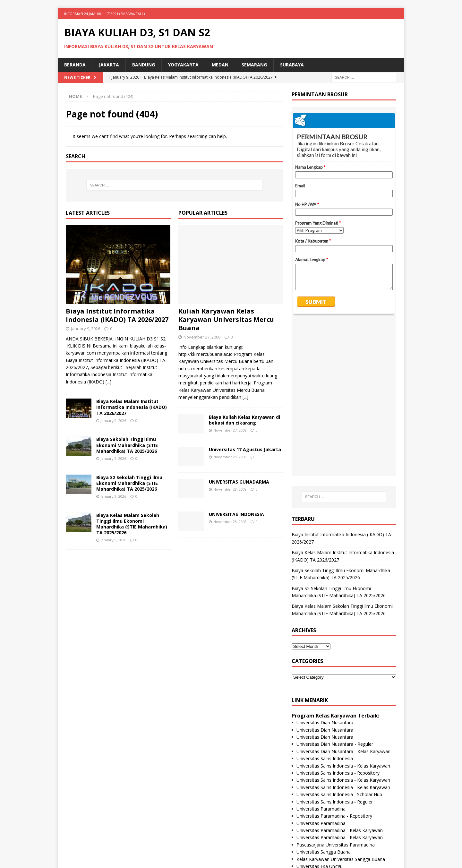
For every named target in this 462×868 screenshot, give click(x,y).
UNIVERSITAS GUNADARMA (239, 482)
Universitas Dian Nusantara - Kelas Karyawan (343, 598)
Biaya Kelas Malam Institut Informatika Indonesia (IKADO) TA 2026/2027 (132, 407)
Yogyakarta (183, 65)
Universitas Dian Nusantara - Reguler (335, 590)
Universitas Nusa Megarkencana (330, 806)
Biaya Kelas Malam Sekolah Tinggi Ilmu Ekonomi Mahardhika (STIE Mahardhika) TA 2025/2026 (132, 524)
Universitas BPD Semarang (325, 741)
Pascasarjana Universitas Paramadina (336, 691)
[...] (108, 382)
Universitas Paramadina (321, 655)
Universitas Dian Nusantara (325, 569)
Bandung (144, 65)
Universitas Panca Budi (320, 791)
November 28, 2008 (230, 457)
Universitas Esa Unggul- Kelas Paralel (335, 734)
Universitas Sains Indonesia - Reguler (335, 648)
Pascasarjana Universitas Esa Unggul (335, 720)
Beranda (75, 65)
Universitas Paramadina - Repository (334, 662)
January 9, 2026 (86, 329)
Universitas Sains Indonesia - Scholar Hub (339, 641)
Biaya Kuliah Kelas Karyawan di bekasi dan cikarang (244, 420)
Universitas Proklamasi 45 (323, 756)
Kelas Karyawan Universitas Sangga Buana (341, 705)
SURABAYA (292, 65)
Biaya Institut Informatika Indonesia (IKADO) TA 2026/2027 (117, 315)
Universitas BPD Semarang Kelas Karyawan (342, 748)
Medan (220, 65)
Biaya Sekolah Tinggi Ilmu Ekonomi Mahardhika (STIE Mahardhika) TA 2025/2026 (127, 445)
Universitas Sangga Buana (324, 698)
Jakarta (109, 65)
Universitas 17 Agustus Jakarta (245, 449)
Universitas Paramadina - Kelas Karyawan (340, 677)
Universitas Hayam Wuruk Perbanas (334, 770)
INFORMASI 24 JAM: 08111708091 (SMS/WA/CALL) (104, 14)
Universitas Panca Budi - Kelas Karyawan (339, 799)
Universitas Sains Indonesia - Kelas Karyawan (343, 612)
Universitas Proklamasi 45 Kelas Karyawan (340, 763)
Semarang (254, 65)
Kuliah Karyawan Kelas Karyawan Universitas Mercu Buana (226, 319)
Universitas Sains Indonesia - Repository (338, 619)
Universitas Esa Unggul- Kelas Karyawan (338, 727)
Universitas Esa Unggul (320, 713)
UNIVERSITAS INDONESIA (236, 514)
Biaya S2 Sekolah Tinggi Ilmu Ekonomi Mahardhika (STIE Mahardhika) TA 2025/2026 (129, 483)
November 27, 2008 (202, 337)
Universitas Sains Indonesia (325, 605)
